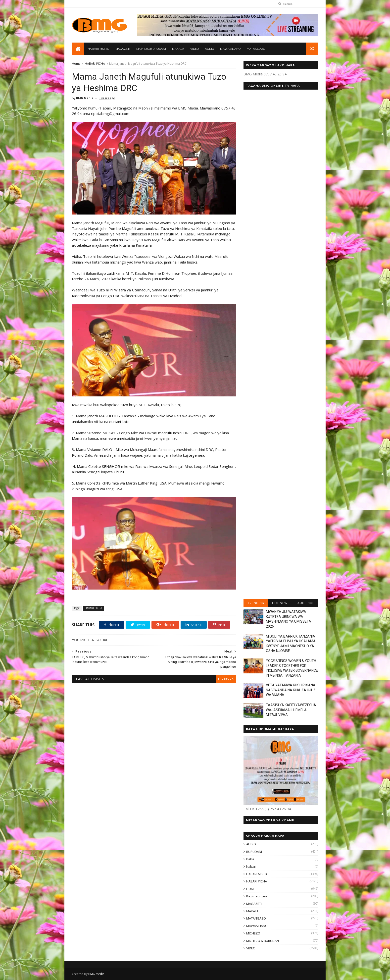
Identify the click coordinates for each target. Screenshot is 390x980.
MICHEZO (253, 933)
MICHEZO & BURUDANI (263, 941)
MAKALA (178, 49)
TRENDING (256, 603)
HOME (251, 889)
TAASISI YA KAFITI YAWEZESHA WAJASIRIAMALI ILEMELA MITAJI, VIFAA (291, 710)
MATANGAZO (256, 49)
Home (76, 64)
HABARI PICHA (95, 64)
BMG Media (96, 974)
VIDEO (195, 49)
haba (250, 859)
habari (251, 867)
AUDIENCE (306, 603)
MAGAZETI (123, 49)
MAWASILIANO (230, 49)
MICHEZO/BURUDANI (151, 49)
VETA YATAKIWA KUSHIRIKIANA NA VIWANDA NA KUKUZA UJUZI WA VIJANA (291, 690)
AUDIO (209, 49)
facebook (226, 679)
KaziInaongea (257, 896)
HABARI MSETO (98, 49)
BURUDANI (254, 852)
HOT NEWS (281, 603)
